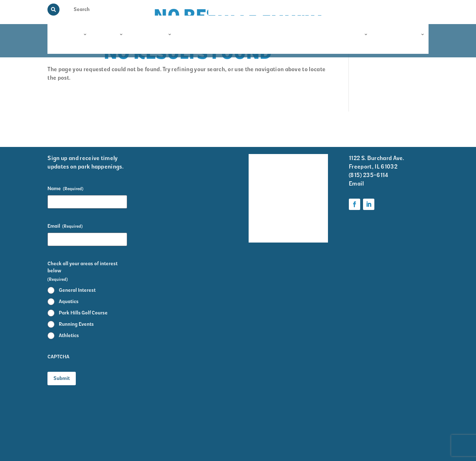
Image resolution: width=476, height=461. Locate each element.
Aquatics (69, 301)
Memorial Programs (304, 9)
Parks (109, 35)
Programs (67, 35)
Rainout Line (385, 9)
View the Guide (349, 9)
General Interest (77, 290)
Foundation (345, 35)
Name (65, 189)
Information (401, 35)
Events (304, 35)
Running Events (76, 324)
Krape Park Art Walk (310, 187)
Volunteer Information (311, 164)
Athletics (69, 335)
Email (65, 226)
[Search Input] (87, 9)
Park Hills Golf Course (83, 313)
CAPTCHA (58, 357)
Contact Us (417, 9)
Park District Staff (259, 206)
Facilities (152, 35)
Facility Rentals (259, 164)
